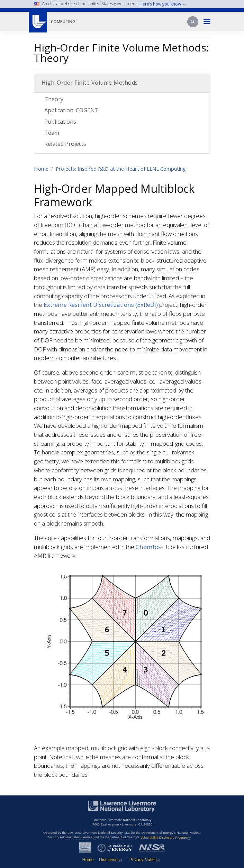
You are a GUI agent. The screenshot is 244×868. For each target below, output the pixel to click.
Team (52, 133)
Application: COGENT (71, 110)
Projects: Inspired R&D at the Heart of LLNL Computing (121, 169)
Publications (60, 122)
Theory (54, 99)
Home (41, 169)
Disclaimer (111, 860)
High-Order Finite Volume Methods (90, 83)
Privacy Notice (146, 860)
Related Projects (65, 144)
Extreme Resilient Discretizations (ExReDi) (101, 305)
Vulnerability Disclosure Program (167, 838)
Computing (63, 22)
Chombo (150, 547)
